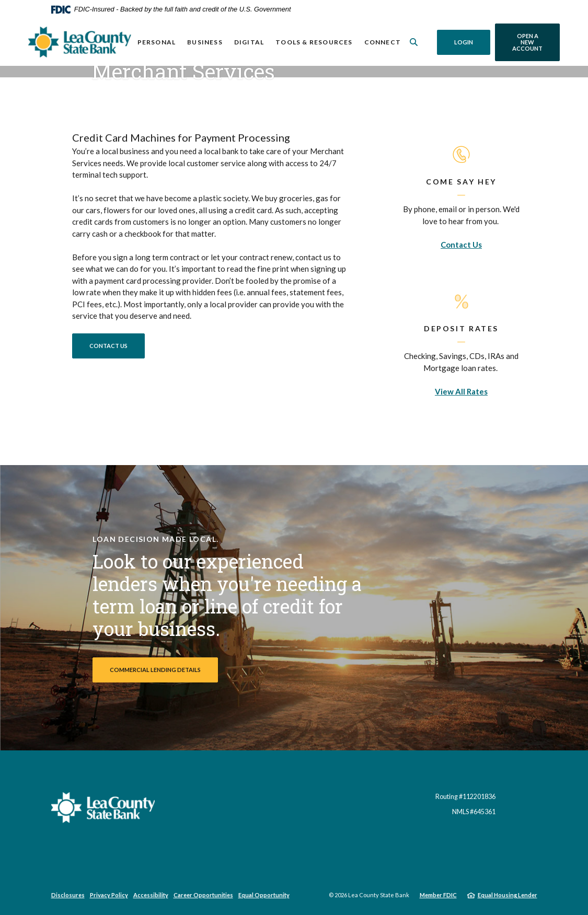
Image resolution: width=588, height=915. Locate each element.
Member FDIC (438, 895)
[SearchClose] (414, 42)
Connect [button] (382, 42)
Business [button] (205, 42)
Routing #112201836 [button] (465, 797)
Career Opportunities (203, 895)
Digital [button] (249, 42)
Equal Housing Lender (508, 895)
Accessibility (151, 895)
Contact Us (108, 346)
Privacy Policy (109, 895)
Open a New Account (537, 42)
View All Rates (461, 391)
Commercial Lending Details (155, 670)
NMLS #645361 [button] (474, 812)
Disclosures (68, 895)
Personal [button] (156, 42)
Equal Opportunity (264, 895)
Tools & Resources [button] (314, 42)
